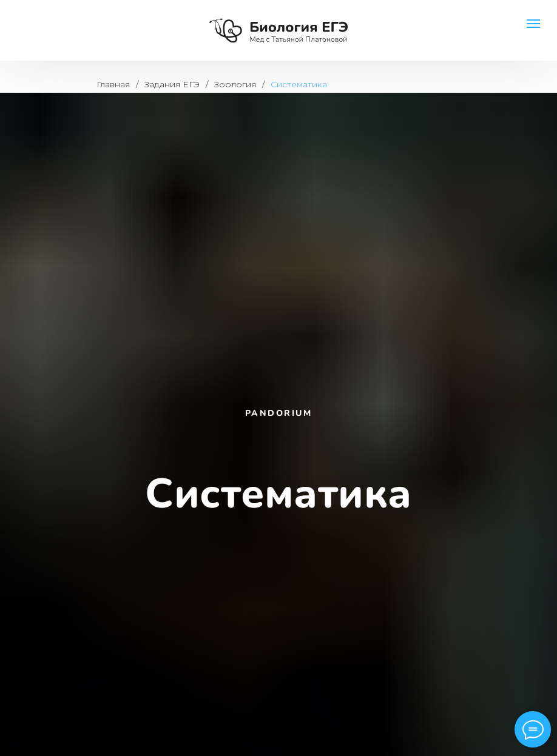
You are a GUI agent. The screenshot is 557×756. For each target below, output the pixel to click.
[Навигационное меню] (533, 24)
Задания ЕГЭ (172, 84)
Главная (113, 84)
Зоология (235, 84)
